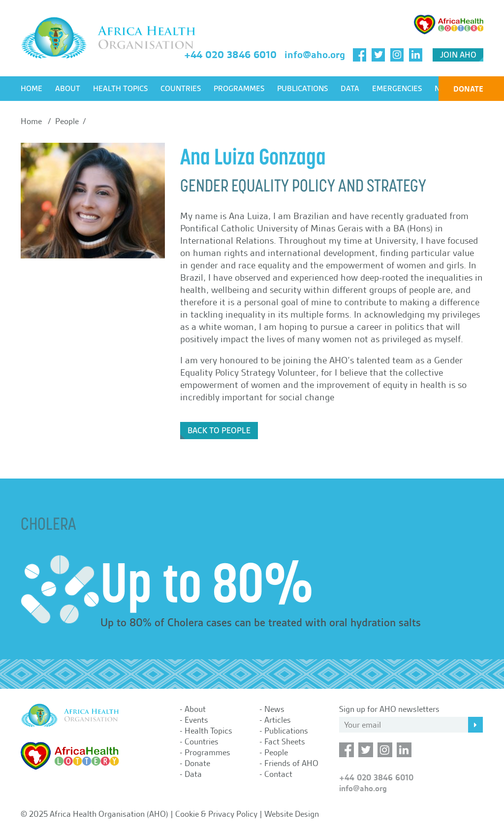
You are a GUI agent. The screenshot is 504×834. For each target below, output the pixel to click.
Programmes (239, 89)
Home (31, 89)
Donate (468, 89)
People (276, 752)
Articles (278, 720)
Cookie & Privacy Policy (216, 814)
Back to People (219, 431)
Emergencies (397, 89)
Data (350, 89)
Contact (278, 774)
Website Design (292, 814)
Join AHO (458, 55)
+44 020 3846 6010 (230, 55)
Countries (181, 89)
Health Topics (120, 89)
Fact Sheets (285, 741)
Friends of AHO (291, 763)
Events (196, 720)
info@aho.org (315, 55)
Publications (302, 89)
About (68, 89)
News (274, 709)
